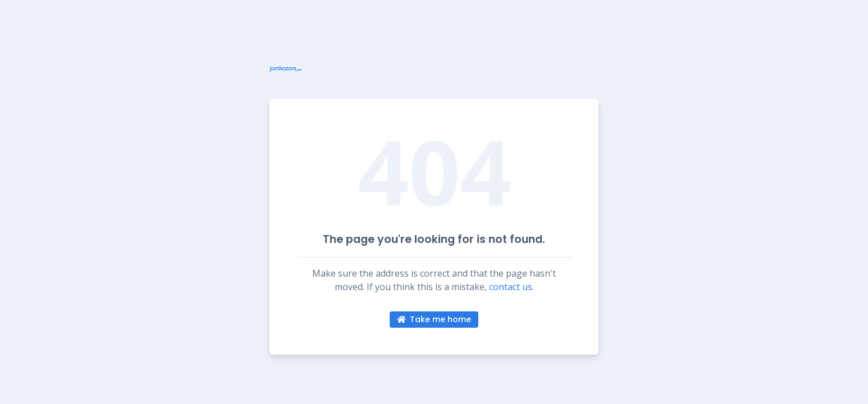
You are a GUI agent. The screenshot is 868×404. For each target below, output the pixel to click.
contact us (511, 287)
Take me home (434, 319)
